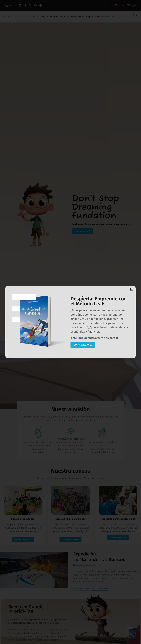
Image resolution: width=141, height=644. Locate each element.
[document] (70, 322)
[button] (132, 289)
